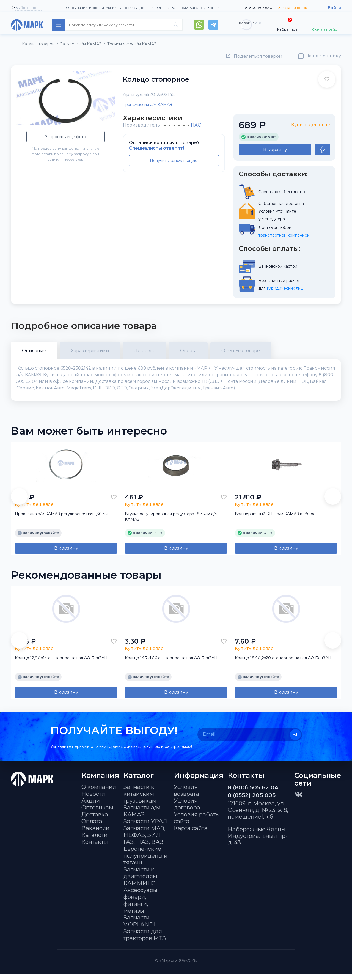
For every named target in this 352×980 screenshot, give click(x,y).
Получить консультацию (174, 161)
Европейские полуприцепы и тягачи (145, 861)
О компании (77, 8)
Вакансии (180, 8)
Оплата (163, 8)
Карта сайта (191, 834)
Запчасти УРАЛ (145, 827)
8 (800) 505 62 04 (260, 8)
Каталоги (198, 8)
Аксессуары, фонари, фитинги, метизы (141, 906)
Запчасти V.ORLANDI (139, 927)
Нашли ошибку (323, 56)
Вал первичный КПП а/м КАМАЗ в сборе (275, 520)
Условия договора (187, 810)
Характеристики (90, 351)
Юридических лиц (285, 288)
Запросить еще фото (66, 137)
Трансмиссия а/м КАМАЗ (148, 105)
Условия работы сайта (197, 823)
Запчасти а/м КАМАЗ (142, 817)
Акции (111, 8)
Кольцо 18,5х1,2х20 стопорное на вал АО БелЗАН (283, 663)
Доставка (147, 8)
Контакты (215, 8)
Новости (97, 8)
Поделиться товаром (258, 56)
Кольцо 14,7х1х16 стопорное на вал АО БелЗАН (171, 663)
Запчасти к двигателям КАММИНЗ (140, 882)
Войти (334, 8)
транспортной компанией (284, 235)
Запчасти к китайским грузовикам (140, 799)
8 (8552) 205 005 (252, 801)
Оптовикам (128, 8)
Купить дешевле (311, 125)
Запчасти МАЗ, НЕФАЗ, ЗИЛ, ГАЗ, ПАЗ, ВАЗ (144, 841)
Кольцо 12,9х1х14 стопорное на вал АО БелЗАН (61, 663)
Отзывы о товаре (241, 351)
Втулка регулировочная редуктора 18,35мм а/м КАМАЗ (171, 522)
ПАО (196, 125)
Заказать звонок (293, 8)
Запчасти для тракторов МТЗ (145, 940)
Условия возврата (186, 796)
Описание (34, 351)
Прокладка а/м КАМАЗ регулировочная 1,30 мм (62, 520)
